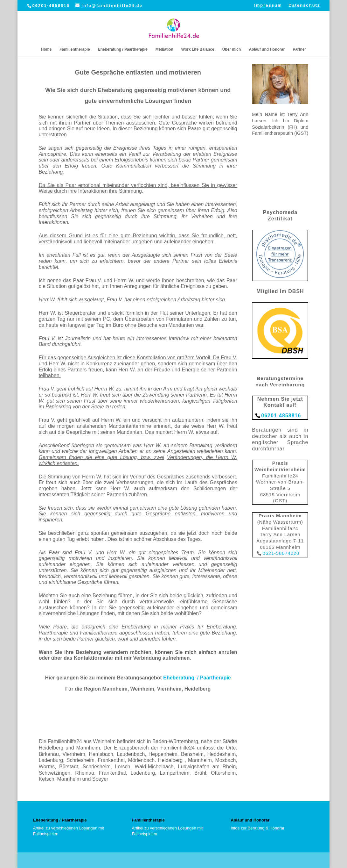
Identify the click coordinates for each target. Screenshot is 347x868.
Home (46, 49)
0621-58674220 (281, 553)
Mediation (164, 49)
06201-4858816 (51, 6)
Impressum (268, 5)
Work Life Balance (198, 49)
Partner (299, 49)
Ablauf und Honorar (267, 49)
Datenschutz (304, 5)
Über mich (232, 49)
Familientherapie (75, 49)
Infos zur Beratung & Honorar (257, 828)
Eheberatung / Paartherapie (123, 49)
